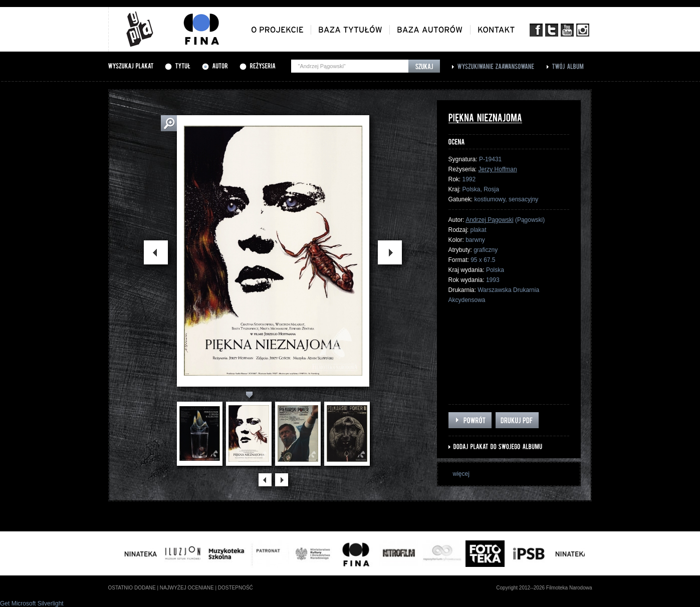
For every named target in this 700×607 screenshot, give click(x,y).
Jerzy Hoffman (498, 169)
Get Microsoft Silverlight (32, 603)
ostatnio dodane (132, 588)
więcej (461, 474)
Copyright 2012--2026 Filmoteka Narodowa (544, 588)
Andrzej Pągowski (489, 220)
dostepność (236, 588)
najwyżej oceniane (187, 588)
